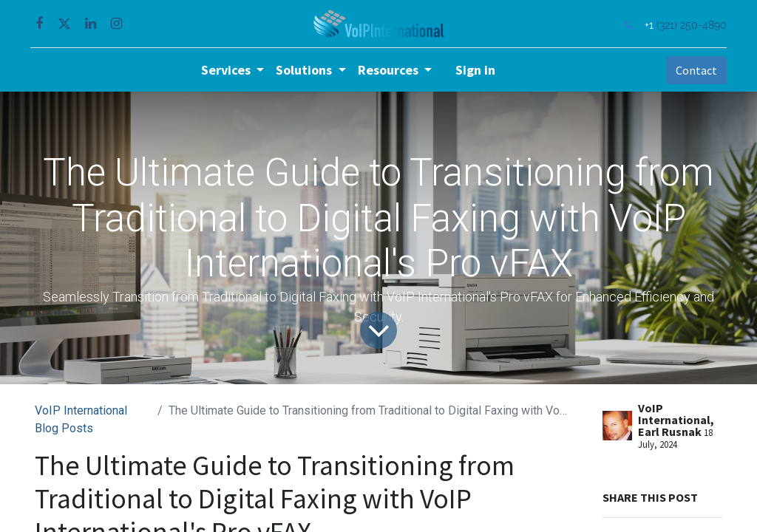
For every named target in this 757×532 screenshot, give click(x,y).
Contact (692, 70)
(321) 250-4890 (687, 25)
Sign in (475, 70)
